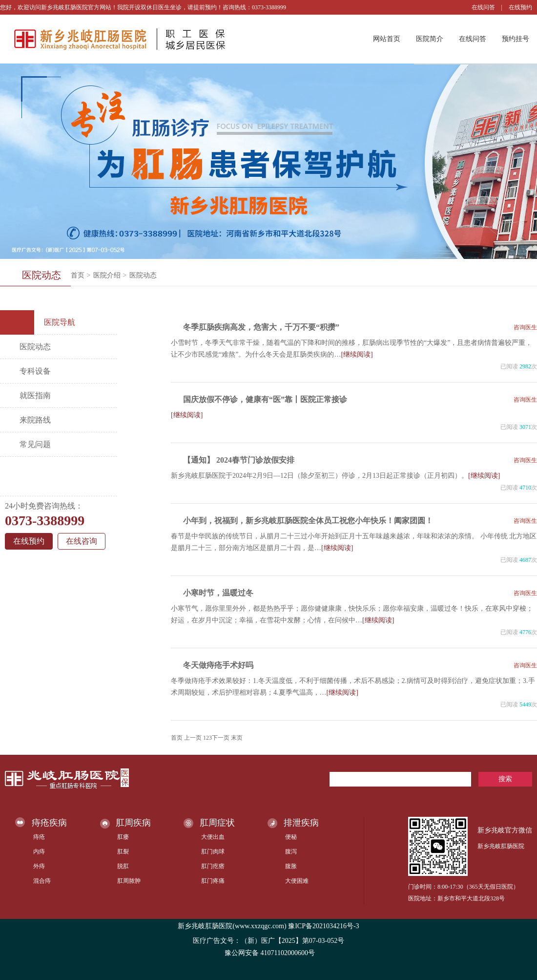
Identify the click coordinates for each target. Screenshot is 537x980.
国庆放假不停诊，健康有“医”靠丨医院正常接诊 (265, 399)
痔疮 (39, 837)
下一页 (221, 738)
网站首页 (387, 39)
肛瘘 (123, 837)
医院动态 (143, 275)
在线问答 (483, 7)
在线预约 (520, 7)
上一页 (193, 738)
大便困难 (297, 881)
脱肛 (123, 866)
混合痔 (42, 881)
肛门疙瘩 (213, 866)
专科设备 (35, 371)
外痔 (39, 866)
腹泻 (291, 852)
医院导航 (41, 322)
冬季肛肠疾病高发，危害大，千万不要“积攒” (261, 327)
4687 (525, 560)
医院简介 (430, 39)
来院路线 (35, 420)
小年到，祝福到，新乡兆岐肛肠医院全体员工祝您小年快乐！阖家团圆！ (308, 521)
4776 (525, 632)
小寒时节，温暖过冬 (218, 593)
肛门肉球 (213, 852)
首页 (78, 275)
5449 (525, 704)
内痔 (39, 852)
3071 (525, 427)
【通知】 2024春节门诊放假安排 (239, 460)
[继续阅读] (357, 354)
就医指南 (35, 395)
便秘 (291, 837)
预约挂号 (516, 39)
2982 (525, 366)
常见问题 (35, 444)
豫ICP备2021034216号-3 (323, 926)
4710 (525, 488)
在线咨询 (82, 541)
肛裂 (123, 852)
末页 (237, 738)
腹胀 (291, 866)
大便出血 (213, 837)
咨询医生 (525, 327)
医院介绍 (107, 275)
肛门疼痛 (213, 881)
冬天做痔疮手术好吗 (218, 665)
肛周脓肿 (129, 881)
